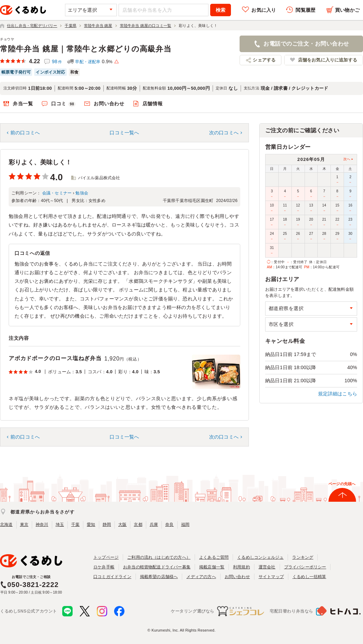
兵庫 (154, 525)
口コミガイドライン (112, 577)
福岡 (185, 525)
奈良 (169, 525)
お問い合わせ (109, 104)
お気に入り (264, 10)
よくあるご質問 (214, 557)
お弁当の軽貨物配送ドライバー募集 (157, 567)
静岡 (107, 525)
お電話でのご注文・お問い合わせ (306, 44)
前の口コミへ (25, 133)
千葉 (75, 525)
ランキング (303, 557)
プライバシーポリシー (305, 567)
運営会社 (267, 567)
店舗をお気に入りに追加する (328, 60)
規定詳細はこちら (338, 394)
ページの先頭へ (342, 484)
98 (57, 61)
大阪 (122, 525)
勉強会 (82, 193)
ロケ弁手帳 (104, 567)
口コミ (64, 104)
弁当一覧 (23, 104)
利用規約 (241, 567)
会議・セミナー (57, 193)
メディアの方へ (201, 577)
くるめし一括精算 (309, 577)
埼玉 (60, 525)
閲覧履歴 (305, 10)
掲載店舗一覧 (212, 567)
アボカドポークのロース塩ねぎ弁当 (55, 358)
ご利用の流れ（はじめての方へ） (159, 557)
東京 (24, 525)
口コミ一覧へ (124, 133)
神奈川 (42, 525)
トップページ (106, 557)
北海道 (6, 525)
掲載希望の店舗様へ (159, 577)
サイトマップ (271, 577)
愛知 (91, 525)
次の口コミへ (224, 133)
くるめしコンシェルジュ (260, 557)
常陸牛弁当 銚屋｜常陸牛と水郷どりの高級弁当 (86, 49)
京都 (138, 525)
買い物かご (347, 10)
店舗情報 (153, 104)
